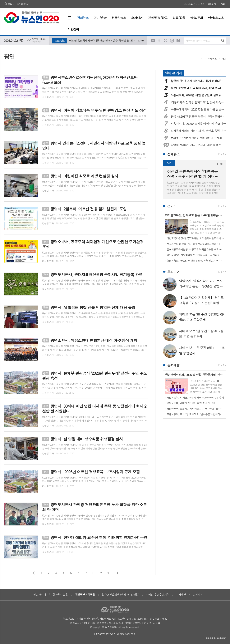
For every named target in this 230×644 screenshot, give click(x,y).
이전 (34, 573)
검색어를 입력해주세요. (198, 41)
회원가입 (212, 4)
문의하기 (198, 594)
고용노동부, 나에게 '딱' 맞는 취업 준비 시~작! (191, 403)
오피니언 (173, 272)
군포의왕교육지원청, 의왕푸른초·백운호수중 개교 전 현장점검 (195, 249)
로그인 (223, 4)
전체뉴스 (212, 59)
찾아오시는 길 (60, 594)
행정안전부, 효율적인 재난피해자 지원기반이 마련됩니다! (195, 409)
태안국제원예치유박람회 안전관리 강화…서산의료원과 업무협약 (195, 255)
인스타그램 (172, 41)
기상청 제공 (36, 42)
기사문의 (200, 4)
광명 (224, 59)
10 (109, 573)
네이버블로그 (178, 41)
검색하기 (223, 41)
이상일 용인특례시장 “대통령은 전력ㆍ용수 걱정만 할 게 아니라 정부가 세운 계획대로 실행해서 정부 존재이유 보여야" (103, 41)
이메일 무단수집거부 (158, 594)
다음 (117, 573)
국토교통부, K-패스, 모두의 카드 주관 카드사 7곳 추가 (195, 398)
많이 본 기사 (174, 73)
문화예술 (173, 365)
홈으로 (11, 4)
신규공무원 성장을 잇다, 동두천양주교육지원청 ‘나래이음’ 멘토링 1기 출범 (195, 244)
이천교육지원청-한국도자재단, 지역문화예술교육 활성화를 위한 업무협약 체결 (195, 238)
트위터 (166, 41)
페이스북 (159, 41)
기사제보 (188, 4)
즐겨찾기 (25, 4)
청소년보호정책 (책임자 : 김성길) (120, 594)
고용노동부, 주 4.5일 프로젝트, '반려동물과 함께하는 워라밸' (195, 414)
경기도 (172, 206)
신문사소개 (39, 594)
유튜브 (153, 41)
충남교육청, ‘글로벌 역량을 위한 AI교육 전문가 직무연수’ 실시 (195, 261)
